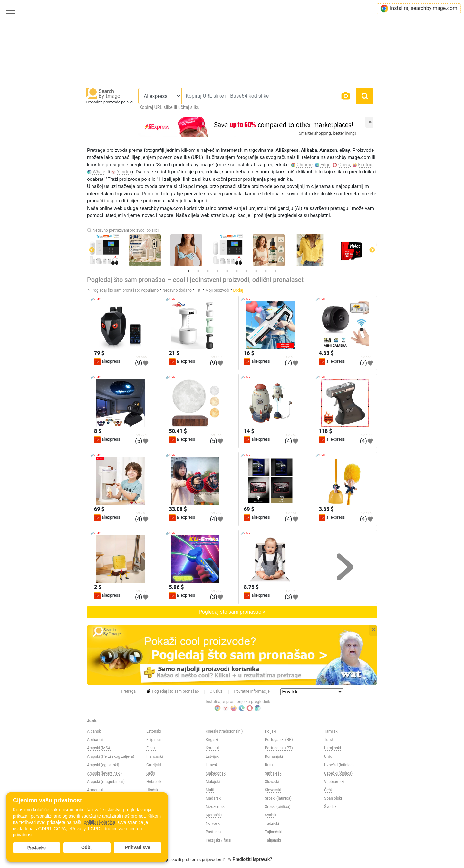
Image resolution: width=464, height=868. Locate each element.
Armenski (95, 790)
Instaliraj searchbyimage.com (419, 9)
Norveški (213, 824)
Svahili (271, 815)
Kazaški (153, 832)
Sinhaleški (274, 773)
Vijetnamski (334, 782)
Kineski (153, 840)
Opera (344, 165)
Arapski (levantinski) (104, 773)
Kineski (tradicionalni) (224, 731)
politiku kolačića (100, 822)
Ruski (270, 765)
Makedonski (216, 773)
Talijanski (273, 840)
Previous (92, 250)
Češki (329, 790)
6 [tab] (237, 271)
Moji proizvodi (218, 290)
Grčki (151, 773)
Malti (210, 790)
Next (372, 250)
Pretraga (128, 691)
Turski (329, 740)
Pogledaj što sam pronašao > (232, 612)
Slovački (272, 782)
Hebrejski (154, 782)
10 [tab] (275, 271)
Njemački (214, 815)
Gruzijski (154, 765)
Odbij (87, 847)
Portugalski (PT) (279, 748)
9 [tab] (266, 271)
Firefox (365, 165)
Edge (325, 165)
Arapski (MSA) (99, 748)
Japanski (154, 824)
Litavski (212, 765)
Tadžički (272, 824)
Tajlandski (274, 832)
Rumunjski (274, 756)
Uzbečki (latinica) (339, 765)
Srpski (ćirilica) (278, 807)
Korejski (213, 748)
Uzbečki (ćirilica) (338, 773)
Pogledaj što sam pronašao (173, 692)
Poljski (271, 731)
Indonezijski (156, 807)
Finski (151, 748)
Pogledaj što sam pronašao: (116, 290)
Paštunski (214, 832)
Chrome (305, 165)
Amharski (95, 740)
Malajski (213, 782)
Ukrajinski (333, 748)
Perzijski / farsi (218, 840)
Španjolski (333, 798)
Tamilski (331, 731)
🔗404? (95, 299)
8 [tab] (256, 271)
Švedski (331, 807)
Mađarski (214, 798)
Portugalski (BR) (279, 740)
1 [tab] (188, 271)
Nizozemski (216, 807)
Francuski (155, 756)
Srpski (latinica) (278, 798)
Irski (150, 815)
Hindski (153, 790)
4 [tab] (217, 271)
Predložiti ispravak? (252, 859)
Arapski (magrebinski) (106, 782)
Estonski (154, 731)
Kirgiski (212, 740)
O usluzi (217, 691)
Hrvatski (154, 798)
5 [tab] (227, 271)
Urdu (328, 756)
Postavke (37, 848)
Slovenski (273, 790)
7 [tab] (247, 271)
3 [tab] (208, 271)
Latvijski (213, 756)
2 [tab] (198, 271)
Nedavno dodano (178, 290)
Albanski (94, 731)
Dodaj (238, 290)
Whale (99, 172)
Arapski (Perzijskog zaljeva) (111, 756)
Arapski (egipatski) (103, 765)
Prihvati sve (137, 847)
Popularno (150, 290)
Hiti (199, 290)
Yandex (124, 172)
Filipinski (154, 740)
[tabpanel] (232, 250)
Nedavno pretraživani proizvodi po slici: (126, 230)
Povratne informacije (252, 691)
